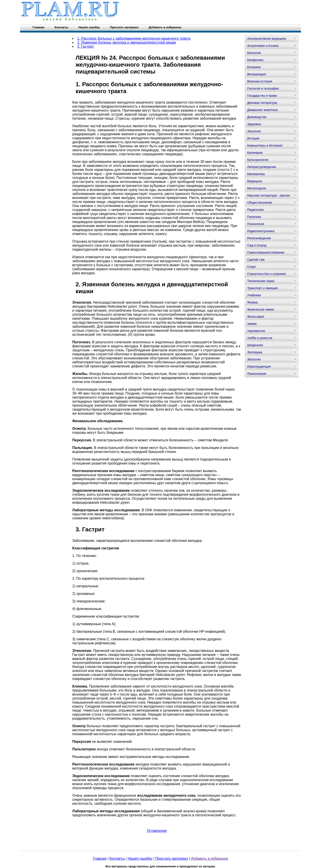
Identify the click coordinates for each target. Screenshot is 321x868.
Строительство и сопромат (267, 274)
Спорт (252, 267)
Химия (252, 324)
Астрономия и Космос (263, 46)
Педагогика (255, 210)
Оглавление (157, 831)
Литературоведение (262, 167)
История (253, 138)
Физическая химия (261, 309)
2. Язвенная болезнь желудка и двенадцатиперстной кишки (127, 42)
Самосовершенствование (266, 252)
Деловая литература (262, 103)
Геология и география (263, 88)
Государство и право (262, 96)
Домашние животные (262, 110)
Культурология (258, 160)
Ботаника (254, 67)
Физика (252, 302)
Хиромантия (256, 331)
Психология (256, 224)
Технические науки (261, 281)
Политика (254, 217)
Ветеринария (257, 74)
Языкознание (257, 374)
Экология (254, 359)
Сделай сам (256, 260)
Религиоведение (259, 238)
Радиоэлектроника (261, 231)
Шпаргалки (255, 345)
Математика (256, 174)
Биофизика (255, 60)
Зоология (254, 131)
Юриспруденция (259, 366)
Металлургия (257, 188)
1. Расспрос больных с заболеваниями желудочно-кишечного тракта (134, 38)
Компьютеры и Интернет (265, 145)
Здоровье (254, 124)
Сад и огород (257, 245)
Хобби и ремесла (260, 338)
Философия (256, 317)
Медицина (255, 181)
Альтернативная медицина (267, 39)
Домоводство (257, 117)
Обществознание (260, 203)
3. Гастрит (85, 46)
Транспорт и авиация (262, 288)
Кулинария (255, 153)
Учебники (254, 295)
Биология (254, 53)
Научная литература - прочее (269, 195)
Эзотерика (255, 352)
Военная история (260, 81)
